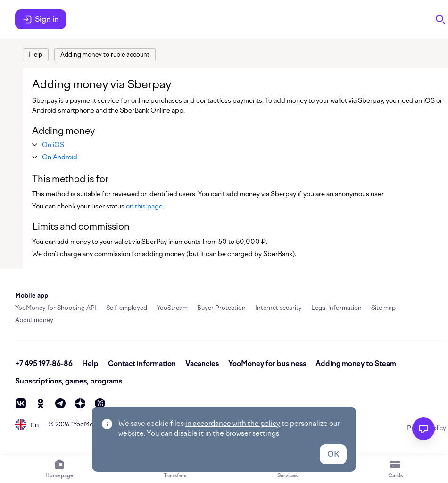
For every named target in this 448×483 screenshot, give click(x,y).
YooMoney (88, 424)
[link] (36, 55)
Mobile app (32, 296)
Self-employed (127, 308)
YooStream (172, 308)
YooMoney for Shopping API (56, 308)
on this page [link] (144, 206)
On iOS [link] (53, 145)
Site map (383, 308)
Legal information (336, 308)
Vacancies (202, 364)
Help (90, 364)
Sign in (41, 19)
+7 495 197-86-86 (44, 364)
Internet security (278, 308)
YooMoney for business (267, 364)
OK (333, 454)
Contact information (142, 364)
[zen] (80, 403)
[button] (53, 145)
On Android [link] (60, 157)
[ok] (41, 403)
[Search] (440, 19)
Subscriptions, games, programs (69, 381)
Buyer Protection (221, 308)
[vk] (21, 403)
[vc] (100, 403)
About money (34, 320)
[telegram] (60, 403)
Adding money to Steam (356, 364)
